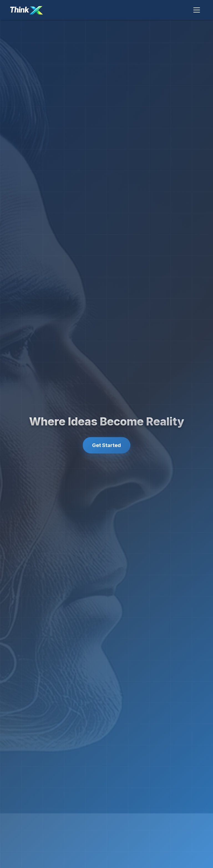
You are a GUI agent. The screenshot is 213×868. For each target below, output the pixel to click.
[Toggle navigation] (197, 10)
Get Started (106, 445)
